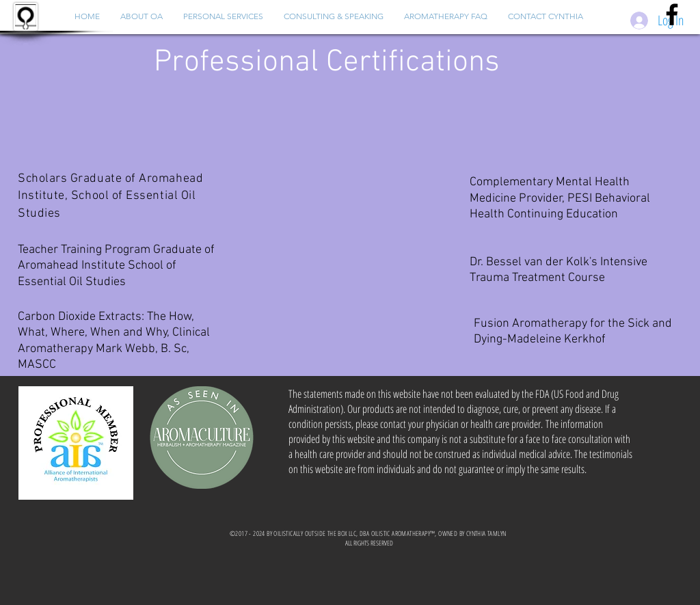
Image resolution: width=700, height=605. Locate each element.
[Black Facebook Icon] (672, 14)
